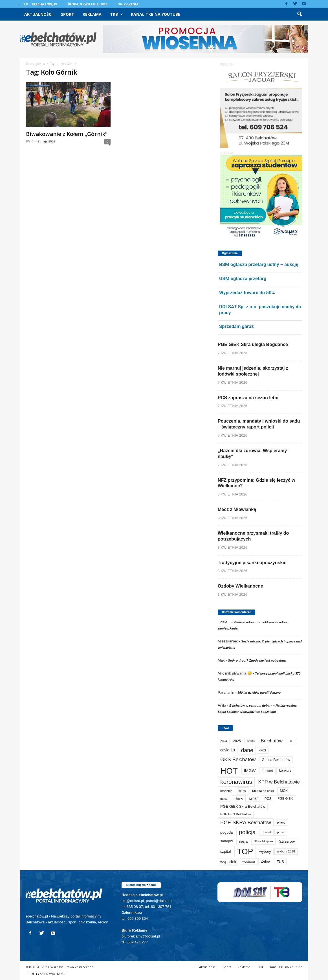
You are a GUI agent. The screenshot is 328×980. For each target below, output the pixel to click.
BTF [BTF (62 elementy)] (291, 741)
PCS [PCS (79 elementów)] (268, 799)
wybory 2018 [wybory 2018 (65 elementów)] (286, 851)
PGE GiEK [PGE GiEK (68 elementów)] (285, 798)
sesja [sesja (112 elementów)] (243, 841)
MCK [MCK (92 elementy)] (284, 791)
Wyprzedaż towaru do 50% (247, 293)
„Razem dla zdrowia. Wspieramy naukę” (252, 454)
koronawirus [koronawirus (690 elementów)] (236, 782)
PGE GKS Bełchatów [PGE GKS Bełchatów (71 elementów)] (236, 814)
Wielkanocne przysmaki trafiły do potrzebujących (253, 536)
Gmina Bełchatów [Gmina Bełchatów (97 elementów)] (276, 760)
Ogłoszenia (128, 4)
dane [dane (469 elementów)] (247, 750)
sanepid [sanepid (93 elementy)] (226, 841)
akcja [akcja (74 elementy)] (251, 741)
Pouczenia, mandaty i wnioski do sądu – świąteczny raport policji (259, 424)
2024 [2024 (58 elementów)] (224, 741)
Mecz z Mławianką (237, 509)
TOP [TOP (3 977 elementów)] (245, 851)
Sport (68, 14)
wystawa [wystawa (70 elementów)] (248, 861)
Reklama (92, 14)
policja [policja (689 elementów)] (247, 832)
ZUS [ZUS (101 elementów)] (280, 862)
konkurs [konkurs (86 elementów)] (285, 771)
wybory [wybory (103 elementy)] (265, 851)
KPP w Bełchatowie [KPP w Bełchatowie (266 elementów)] (279, 782)
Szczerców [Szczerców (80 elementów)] (287, 841)
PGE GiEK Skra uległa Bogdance (253, 344)
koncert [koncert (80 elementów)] (267, 771)
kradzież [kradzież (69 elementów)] (226, 791)
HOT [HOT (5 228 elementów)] (229, 771)
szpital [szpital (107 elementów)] (225, 851)
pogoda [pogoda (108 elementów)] (226, 832)
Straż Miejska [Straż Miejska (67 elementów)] (263, 841)
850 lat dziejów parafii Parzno (259, 693)
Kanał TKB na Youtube (156, 14)
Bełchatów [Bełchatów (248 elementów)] (271, 741)
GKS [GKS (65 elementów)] (263, 750)
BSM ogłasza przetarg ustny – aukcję (259, 264)
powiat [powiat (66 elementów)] (266, 832)
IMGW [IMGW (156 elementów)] (250, 771)
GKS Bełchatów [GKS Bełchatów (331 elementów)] (238, 760)
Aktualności (38, 14)
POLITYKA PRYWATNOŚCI (47, 974)
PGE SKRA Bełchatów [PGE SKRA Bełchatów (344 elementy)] (246, 823)
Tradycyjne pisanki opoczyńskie (252, 563)
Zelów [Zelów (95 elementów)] (266, 861)
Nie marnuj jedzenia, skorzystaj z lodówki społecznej (253, 371)
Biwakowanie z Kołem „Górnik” (67, 134)
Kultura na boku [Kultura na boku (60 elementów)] (263, 791)
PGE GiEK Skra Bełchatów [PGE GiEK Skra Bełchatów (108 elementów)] (243, 806)
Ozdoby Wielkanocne (240, 586)
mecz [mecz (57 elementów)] (224, 799)
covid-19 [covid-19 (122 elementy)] (228, 750)
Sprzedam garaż (236, 326)
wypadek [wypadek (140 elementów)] (228, 862)
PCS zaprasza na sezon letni (248, 398)
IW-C (30, 141)
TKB (116, 14)
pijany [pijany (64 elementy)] (281, 822)
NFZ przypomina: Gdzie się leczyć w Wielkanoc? (257, 483)
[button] (300, 14)
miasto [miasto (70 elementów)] (238, 798)
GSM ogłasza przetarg (243, 278)
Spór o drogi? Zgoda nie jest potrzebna (257, 660)
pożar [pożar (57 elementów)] (281, 832)
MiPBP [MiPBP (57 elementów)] (254, 799)
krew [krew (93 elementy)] (242, 791)
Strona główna (35, 64)
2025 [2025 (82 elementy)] (237, 741)
